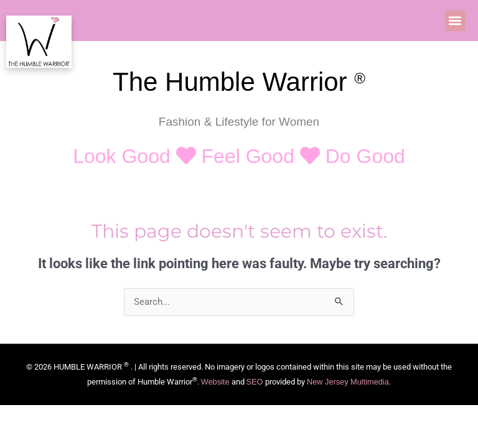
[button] (455, 21)
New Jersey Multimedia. (349, 382)
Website (215, 382)
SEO (256, 382)
